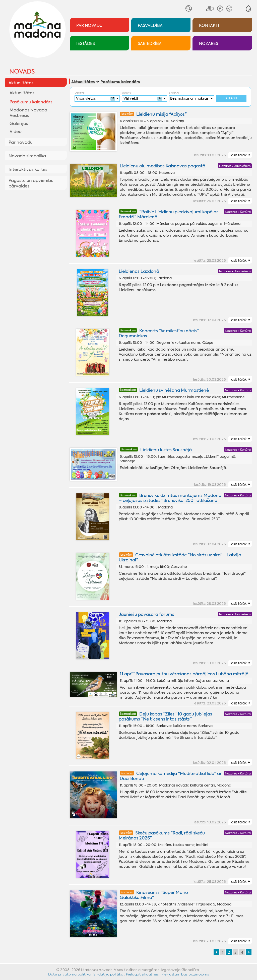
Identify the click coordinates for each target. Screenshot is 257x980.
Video (16, 132)
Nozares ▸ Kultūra (238, 212)
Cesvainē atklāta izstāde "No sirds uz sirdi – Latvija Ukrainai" (180, 557)
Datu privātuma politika (70, 974)
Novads (22, 72)
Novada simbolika (27, 156)
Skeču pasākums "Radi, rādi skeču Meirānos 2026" (162, 835)
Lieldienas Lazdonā (139, 271)
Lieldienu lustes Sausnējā (166, 450)
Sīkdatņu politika (108, 974)
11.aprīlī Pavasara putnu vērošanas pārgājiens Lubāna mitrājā (184, 674)
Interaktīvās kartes (28, 169)
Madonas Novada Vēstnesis (28, 113)
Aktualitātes (21, 83)
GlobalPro (190, 970)
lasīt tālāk (239, 155)
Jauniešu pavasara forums (146, 614)
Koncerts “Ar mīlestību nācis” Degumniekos (159, 333)
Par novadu (21, 142)
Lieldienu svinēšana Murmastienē (174, 390)
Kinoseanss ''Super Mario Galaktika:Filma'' (154, 895)
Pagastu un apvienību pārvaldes (31, 183)
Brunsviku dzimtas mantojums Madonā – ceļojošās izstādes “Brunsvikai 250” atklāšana (170, 498)
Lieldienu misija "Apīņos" (162, 114)
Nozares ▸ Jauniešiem (235, 166)
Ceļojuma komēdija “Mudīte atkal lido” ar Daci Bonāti (171, 776)
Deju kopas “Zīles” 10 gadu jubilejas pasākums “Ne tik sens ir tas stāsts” (166, 716)
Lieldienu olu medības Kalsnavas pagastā (163, 166)
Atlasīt (232, 98)
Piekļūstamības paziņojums (185, 974)
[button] (248, 8)
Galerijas (19, 123)
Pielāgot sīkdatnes (142, 974)
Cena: (174, 93)
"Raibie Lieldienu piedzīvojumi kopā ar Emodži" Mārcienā (169, 214)
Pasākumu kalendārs (31, 102)
